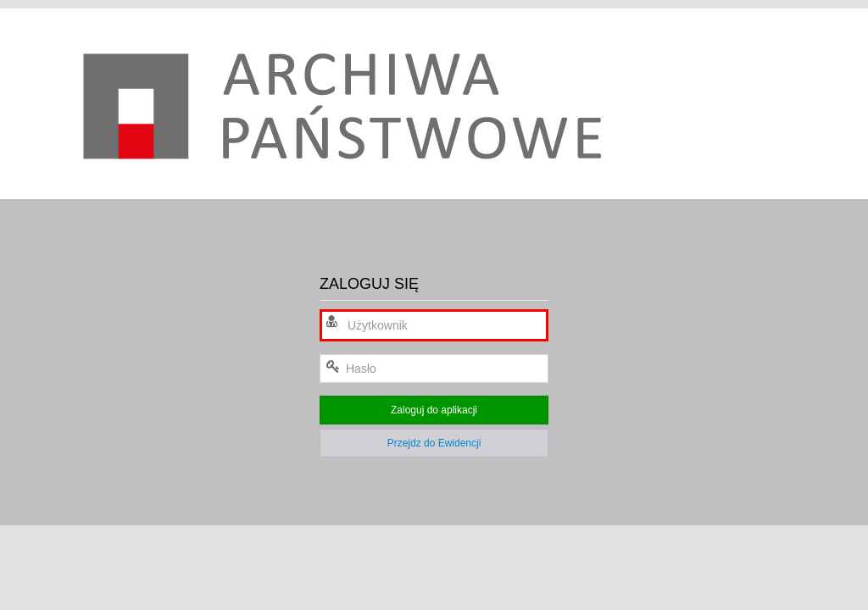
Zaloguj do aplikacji (434, 410)
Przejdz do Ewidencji (434, 443)
